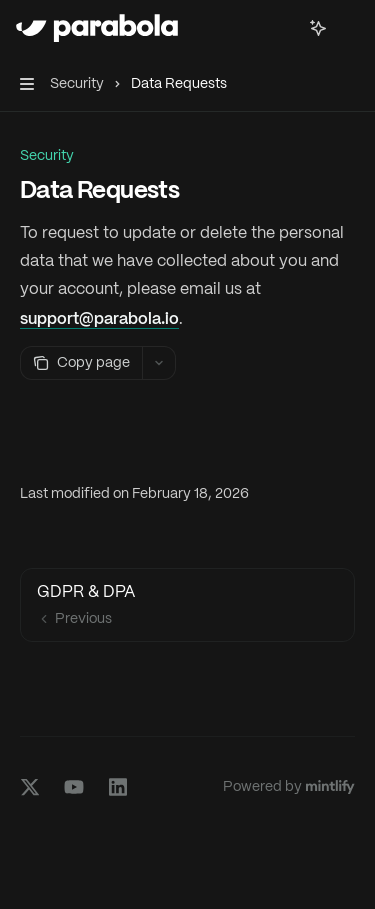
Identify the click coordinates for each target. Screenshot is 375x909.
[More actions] (349, 28)
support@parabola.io (99, 318)
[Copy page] (81, 363)
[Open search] (281, 28)
